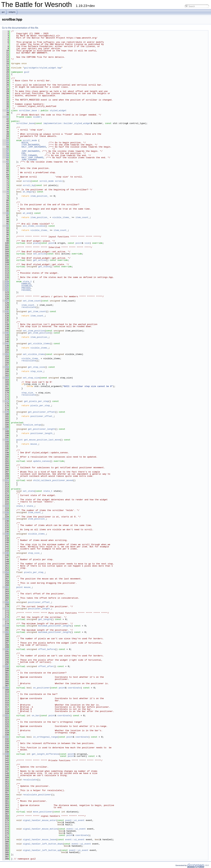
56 (6, 149)
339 (6, 754)
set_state (29, 491)
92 (6, 226)
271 (6, 609)
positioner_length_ (42, 433)
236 (6, 534)
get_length (45, 619)
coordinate (74, 688)
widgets (12, 12)
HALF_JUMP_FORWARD (32, 158)
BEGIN (25, 143)
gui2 (27, 72)
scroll (27, 181)
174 (6, 401)
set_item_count (32, 301)
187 (6, 429)
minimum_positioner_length (54, 626)
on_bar (36, 716)
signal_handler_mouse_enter (39, 820)
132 (6, 311)
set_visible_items (34, 354)
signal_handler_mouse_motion (40, 829)
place (36, 243)
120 (6, 286)
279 (6, 626)
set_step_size (31, 378)
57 (6, 151)
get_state (44, 267)
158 (6, 367)
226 (6, 512)
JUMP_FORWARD (29, 160)
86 (6, 213)
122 (6, 290)
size (87, 243)
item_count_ (83, 217)
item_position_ (39, 196)
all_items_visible (34, 226)
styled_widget (58, 111)
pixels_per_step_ (41, 406)
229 (6, 519)
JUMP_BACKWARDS (30, 151)
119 (6, 284)
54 (6, 145)
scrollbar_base (28, 111)
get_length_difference (45, 754)
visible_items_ (61, 217)
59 (6, 155)
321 (6, 716)
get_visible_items (39, 344)
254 (6, 572)
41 (6, 117)
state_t (27, 282)
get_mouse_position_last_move (42, 440)
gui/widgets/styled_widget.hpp (43, 68)
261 (6, 587)
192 (6, 440)
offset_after (46, 666)
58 (6, 153)
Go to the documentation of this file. (20, 28)
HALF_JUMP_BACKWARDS (34, 147)
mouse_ (34, 444)
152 (6, 354)
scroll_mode (30, 140)
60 (6, 158)
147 (6, 344)
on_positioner (41, 688)
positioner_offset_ (42, 416)
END (23, 153)
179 (6, 412)
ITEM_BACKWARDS (30, 145)
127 (6, 301)
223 (6, 506)
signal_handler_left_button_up (41, 850)
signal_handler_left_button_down (43, 844)
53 (6, 143)
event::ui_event (75, 820)
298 (6, 666)
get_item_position (39, 333)
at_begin (28, 192)
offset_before (47, 649)
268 (6, 602)
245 (6, 553)
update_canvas (41, 461)
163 (6, 378)
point (52, 243)
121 (6, 288)
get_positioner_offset (41, 412)
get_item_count (37, 311)
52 (6, 140)
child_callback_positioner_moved (53, 480)
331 (6, 737)
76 (6, 192)
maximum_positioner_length (54, 632)
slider (37, 117)
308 (6, 688)
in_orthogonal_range (45, 737)
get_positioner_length (41, 429)
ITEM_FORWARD (29, 155)
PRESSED (26, 288)
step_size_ (37, 371)
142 (6, 333)
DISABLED (27, 286)
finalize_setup (32, 425)
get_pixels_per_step (36, 401)
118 (6, 282)
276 (6, 619)
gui (3, 12)
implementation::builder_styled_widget (67, 123)
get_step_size (36, 367)
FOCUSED (26, 290)
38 (6, 111)
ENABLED (26, 284)
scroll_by (29, 185)
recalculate (29, 307)
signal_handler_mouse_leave (39, 840)
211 (6, 480)
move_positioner (43, 812)
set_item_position (34, 331)
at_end (27, 213)
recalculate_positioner (37, 795)
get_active (39, 260)
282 (6, 632)
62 (6, 162)
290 (6, 649)
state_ (30, 506)
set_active (39, 254)
